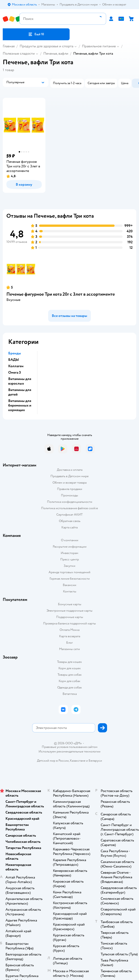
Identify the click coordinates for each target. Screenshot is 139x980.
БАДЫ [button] (14, 360)
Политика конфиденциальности (70, 502)
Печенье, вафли (56, 54)
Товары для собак (70, 675)
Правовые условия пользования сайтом (70, 747)
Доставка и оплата (70, 470)
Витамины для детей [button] (20, 392)
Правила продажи (70, 489)
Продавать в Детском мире (69, 476)
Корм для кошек (70, 668)
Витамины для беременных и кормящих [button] (20, 405)
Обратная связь (70, 521)
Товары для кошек (69, 662)
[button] (36, 34)
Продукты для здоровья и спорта (46, 46)
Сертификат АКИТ (69, 515)
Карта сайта (69, 527)
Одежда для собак (70, 687)
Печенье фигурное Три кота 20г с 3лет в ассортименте (61, 294)
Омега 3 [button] (14, 372)
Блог (69, 643)
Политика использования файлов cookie (69, 508)
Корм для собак (69, 681)
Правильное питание (99, 46)
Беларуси (95, 761)
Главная (9, 46)
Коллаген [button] (16, 366)
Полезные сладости (19, 54)
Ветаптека (70, 694)
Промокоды (69, 495)
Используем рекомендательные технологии (69, 751)
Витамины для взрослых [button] (20, 381)
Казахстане (78, 761)
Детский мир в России (53, 761)
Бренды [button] (15, 353)
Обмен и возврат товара (69, 483)
